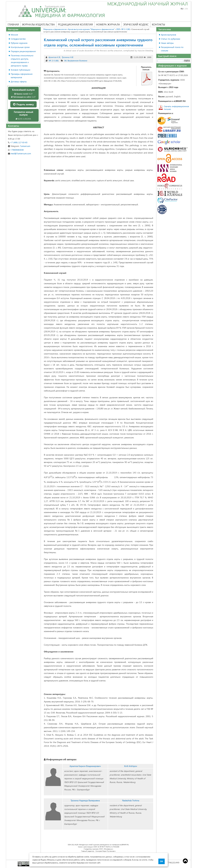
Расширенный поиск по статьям (172, 49)
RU (182, 9)
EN (186, 9)
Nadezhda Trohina (131, 800)
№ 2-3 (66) (54, 60)
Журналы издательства (38, 24)
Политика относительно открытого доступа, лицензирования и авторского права (22, 60)
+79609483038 (16, 150)
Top (185, 861)
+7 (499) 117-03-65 (18, 142)
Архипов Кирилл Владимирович (85, 766)
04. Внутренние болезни (76, 60)
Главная (13, 24)
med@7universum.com (19, 153)
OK (162, 861)
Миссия (14, 35)
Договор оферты (19, 81)
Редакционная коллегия (75, 24)
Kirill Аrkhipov (131, 766)
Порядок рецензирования (23, 51)
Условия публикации (21, 70)
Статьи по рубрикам (171, 39)
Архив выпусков (169, 35)
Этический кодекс (136, 24)
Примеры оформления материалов (22, 76)
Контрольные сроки (20, 47)
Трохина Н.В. (67, 57)
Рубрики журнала (19, 43)
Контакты (158, 24)
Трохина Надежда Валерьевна (85, 800)
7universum (19, 146)
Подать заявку (23, 104)
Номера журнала (108, 24)
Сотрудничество (18, 39)
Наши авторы (167, 43)
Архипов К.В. (54, 57)
